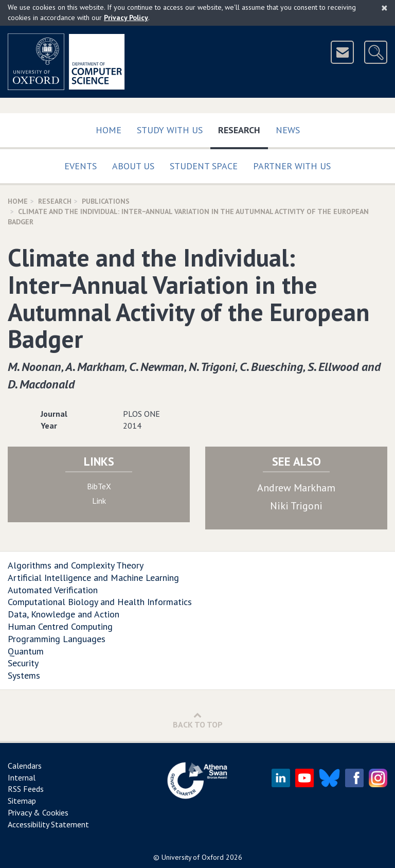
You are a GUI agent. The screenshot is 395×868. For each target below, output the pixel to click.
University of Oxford (193, 857)
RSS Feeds (26, 789)
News (288, 130)
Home (109, 130)
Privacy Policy (126, 17)
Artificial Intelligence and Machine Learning (93, 578)
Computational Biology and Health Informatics (100, 602)
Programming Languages (57, 639)
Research (243, 128)
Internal (22, 777)
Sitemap (22, 801)
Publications (106, 201)
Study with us (170, 130)
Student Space (204, 166)
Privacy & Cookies (38, 812)
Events (80, 166)
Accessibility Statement (48, 824)
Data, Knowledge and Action (64, 614)
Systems (24, 675)
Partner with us (292, 166)
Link (99, 501)
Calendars (25, 766)
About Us (133, 166)
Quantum (26, 651)
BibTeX (99, 486)
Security (23, 663)
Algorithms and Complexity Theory (76, 565)
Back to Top (198, 720)
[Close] (384, 8)
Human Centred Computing (60, 626)
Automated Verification (53, 590)
